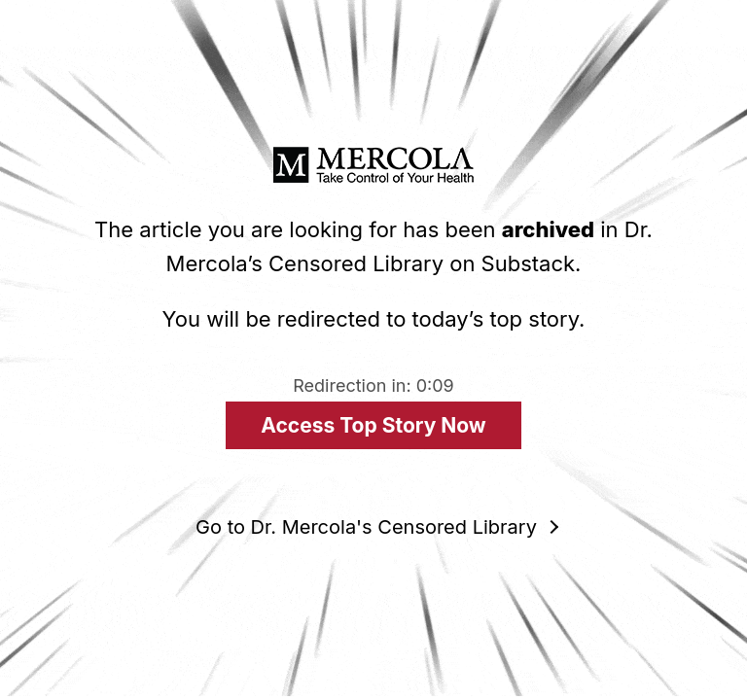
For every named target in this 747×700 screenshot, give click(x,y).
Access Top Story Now (373, 425)
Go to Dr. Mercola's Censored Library (366, 527)
